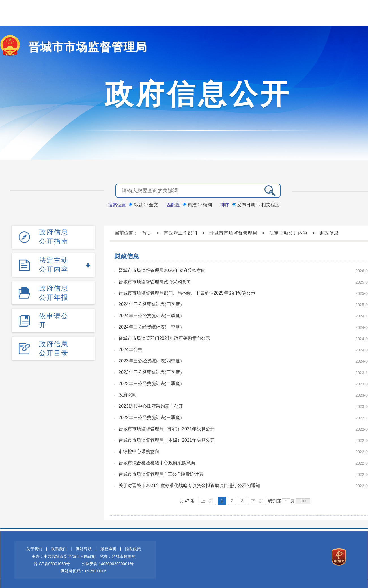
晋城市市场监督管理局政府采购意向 (155, 281)
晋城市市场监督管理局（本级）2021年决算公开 (167, 440)
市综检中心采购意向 (139, 451)
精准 (190, 204)
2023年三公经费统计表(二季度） (151, 383)
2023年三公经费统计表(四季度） (151, 360)
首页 (147, 232)
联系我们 (59, 548)
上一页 (207, 500)
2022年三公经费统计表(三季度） (151, 417)
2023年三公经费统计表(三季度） (151, 372)
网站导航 (84, 548)
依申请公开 (54, 318)
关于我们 (34, 548)
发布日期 (244, 204)
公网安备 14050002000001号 (108, 563)
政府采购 (128, 394)
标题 (136, 204)
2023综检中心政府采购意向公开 (151, 406)
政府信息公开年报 (54, 291)
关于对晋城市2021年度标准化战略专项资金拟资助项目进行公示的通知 (189, 485)
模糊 (205, 204)
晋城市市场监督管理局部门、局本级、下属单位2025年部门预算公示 (187, 292)
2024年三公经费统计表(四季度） (151, 304)
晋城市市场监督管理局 (82, 47)
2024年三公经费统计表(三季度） (151, 315)
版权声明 (108, 548)
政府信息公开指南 (54, 236)
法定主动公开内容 (54, 264)
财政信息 (329, 232)
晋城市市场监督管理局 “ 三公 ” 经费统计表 (161, 474)
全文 (151, 204)
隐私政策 (133, 548)
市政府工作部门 (181, 232)
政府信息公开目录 (54, 346)
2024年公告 (130, 349)
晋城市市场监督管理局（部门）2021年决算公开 (167, 428)
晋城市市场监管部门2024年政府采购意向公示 (164, 338)
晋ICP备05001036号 (52, 563)
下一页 (257, 500)
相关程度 (268, 204)
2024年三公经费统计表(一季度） (151, 326)
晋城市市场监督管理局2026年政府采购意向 (162, 270)
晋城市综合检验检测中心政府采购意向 (157, 462)
